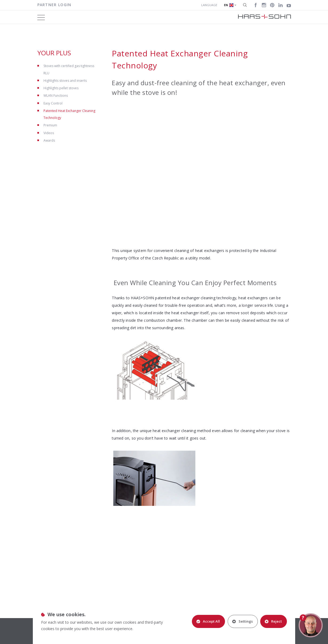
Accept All (208, 621)
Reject (273, 621)
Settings (242, 621)
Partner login (54, 5)
